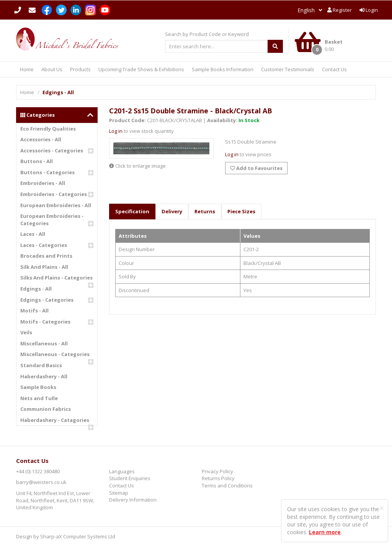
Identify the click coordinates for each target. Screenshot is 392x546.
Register (340, 10)
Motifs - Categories (45, 322)
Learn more (325, 532)
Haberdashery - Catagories (55, 420)
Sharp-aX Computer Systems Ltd (78, 536)
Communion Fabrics (46, 409)
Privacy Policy (217, 471)
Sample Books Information (223, 69)
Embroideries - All (43, 183)
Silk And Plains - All (44, 267)
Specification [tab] (132, 211)
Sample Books (38, 387)
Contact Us (334, 69)
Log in (116, 131)
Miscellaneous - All (44, 343)
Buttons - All (37, 161)
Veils (26, 332)
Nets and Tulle (39, 398)
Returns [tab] (205, 211)
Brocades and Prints (46, 256)
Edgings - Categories (47, 300)
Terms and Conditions (227, 486)
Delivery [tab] (172, 211)
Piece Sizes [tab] (241, 211)
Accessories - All (41, 139)
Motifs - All (34, 311)
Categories (57, 115)
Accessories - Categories (52, 150)
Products (80, 69)
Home (27, 69)
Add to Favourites (256, 168)
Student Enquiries (130, 478)
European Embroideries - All (56, 205)
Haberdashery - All (44, 376)
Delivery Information (133, 500)
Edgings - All (36, 289)
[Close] (382, 508)
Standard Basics (41, 365)
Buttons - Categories (47, 172)
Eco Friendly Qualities (48, 129)
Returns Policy (218, 478)
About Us (52, 69)
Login (369, 10)
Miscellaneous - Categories (55, 354)
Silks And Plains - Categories (56, 278)
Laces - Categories (44, 245)
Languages (122, 471)
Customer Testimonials (288, 69)
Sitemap (119, 493)
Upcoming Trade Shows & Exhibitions (141, 69)
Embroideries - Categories (54, 194)
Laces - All (33, 234)
